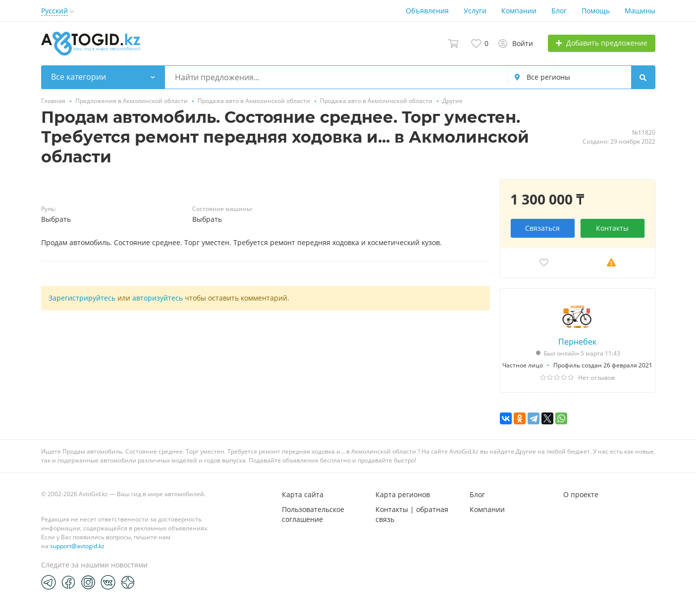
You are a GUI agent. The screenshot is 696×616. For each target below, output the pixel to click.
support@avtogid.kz (77, 546)
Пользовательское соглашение (313, 514)
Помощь (596, 11)
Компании (519, 11)
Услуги (475, 11)
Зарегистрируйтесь (82, 298)
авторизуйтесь (158, 298)
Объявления (427, 11)
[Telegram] (49, 582)
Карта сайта (303, 494)
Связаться (542, 228)
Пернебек (577, 342)
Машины (640, 11)
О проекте (581, 494)
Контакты (612, 228)
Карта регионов (403, 494)
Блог (559, 11)
